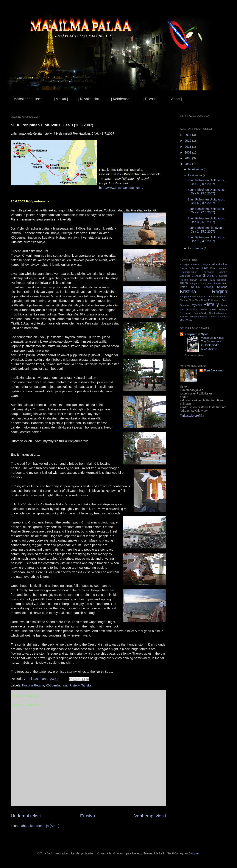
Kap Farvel (214, 283)
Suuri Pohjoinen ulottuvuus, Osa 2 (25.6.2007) (206, 230)
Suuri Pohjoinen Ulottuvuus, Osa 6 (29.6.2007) (206, 192)
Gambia (223, 272)
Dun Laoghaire (219, 268)
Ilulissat (203, 280)
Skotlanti (194, 317)
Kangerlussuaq (198, 283)
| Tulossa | (151, 99)
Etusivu (88, 816)
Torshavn (222, 317)
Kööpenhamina (57, 685)
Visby (189, 320)
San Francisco (189, 309)
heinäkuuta (196, 169)
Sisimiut (184, 317)
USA (183, 320)
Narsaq (184, 300)
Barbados (194, 268)
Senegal (223, 309)
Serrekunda (186, 313)
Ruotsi (224, 305)
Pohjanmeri (214, 300)
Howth (194, 280)
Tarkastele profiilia (192, 416)
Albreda (195, 264)
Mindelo (223, 297)
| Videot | (175, 99)
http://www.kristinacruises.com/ (121, 188)
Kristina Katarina (216, 287)
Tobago (213, 317)
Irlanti (212, 280)
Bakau (183, 268)
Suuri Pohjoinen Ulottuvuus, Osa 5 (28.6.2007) (206, 201)
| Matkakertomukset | (28, 99)
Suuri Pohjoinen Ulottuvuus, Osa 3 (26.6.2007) (206, 220)
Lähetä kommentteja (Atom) (39, 826)
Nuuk (204, 300)
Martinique (212, 297)
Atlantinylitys (220, 264)
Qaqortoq (185, 305)
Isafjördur (222, 280)
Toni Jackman (214, 370)
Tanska (86, 685)
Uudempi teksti (26, 816)
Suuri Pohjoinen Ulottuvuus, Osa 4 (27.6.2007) (206, 211)
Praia (225, 300)
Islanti (184, 283)
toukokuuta (196, 248)
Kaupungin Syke (196, 334)
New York (194, 300)
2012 (188, 141)
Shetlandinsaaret (218, 313)
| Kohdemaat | (122, 99)
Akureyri (184, 264)
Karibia (196, 287)
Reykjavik (197, 305)
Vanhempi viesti (150, 816)
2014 (188, 135)
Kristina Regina (33, 685)
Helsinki (184, 280)
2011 (188, 147)
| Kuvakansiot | (89, 99)
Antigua (206, 264)
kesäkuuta (195, 175)
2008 (188, 158)
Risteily (74, 685)
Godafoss (185, 276)
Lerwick (201, 297)
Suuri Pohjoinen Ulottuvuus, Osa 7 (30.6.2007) (206, 182)
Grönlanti (210, 276)
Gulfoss (223, 276)
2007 (188, 164)
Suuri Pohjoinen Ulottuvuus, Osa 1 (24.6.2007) (206, 239)
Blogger (194, 853)
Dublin (205, 268)
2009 (188, 152)
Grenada (196, 276)
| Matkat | (61, 99)
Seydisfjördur (201, 313)
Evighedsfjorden (189, 272)
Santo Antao (208, 309)
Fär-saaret (208, 272)
